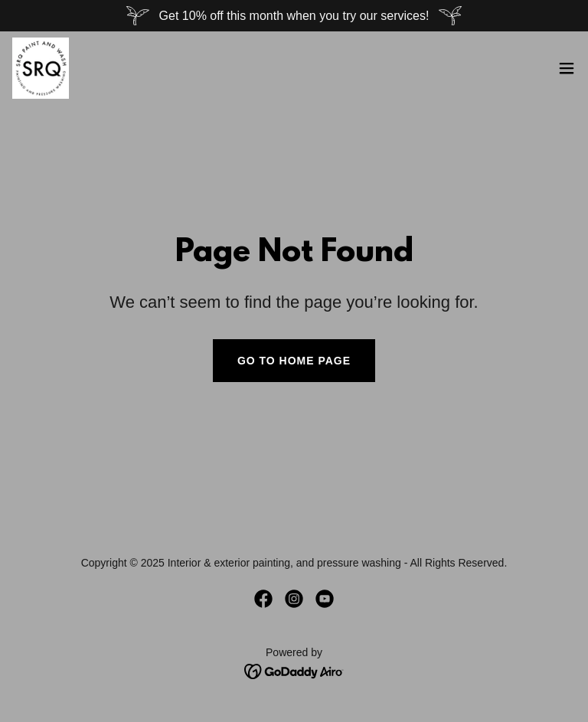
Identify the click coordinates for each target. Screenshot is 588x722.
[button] (567, 68)
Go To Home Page (294, 361)
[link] (41, 68)
